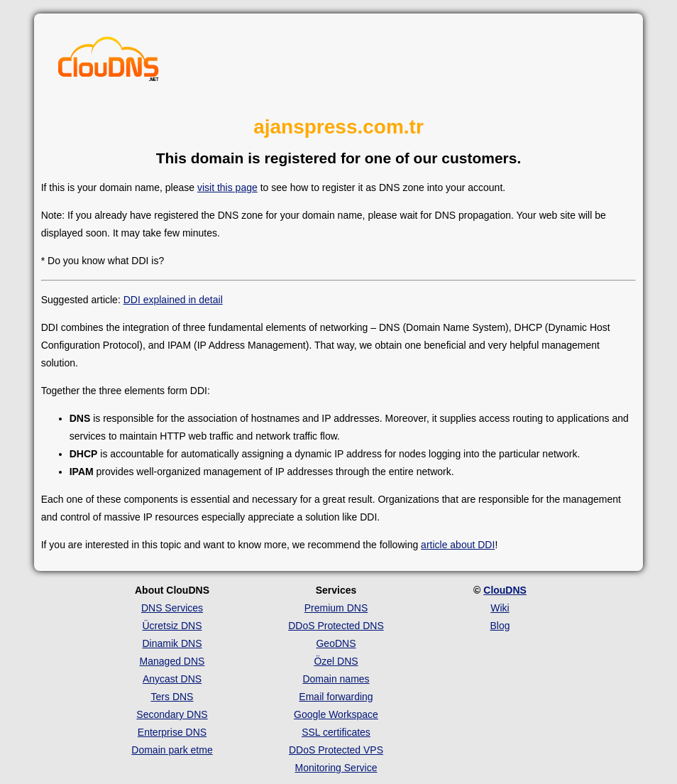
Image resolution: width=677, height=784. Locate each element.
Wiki (500, 608)
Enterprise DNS (172, 732)
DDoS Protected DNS (336, 626)
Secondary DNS (172, 714)
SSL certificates (336, 732)
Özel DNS (336, 661)
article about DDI (458, 545)
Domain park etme (172, 750)
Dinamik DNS (172, 643)
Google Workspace (336, 714)
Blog (500, 626)
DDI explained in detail (173, 300)
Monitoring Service (336, 768)
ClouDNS (505, 590)
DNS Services (172, 608)
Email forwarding (336, 697)
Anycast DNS (172, 679)
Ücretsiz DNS (172, 626)
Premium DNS (336, 608)
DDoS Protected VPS (336, 750)
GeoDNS (336, 643)
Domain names (336, 679)
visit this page (227, 187)
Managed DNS (172, 661)
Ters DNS (172, 697)
